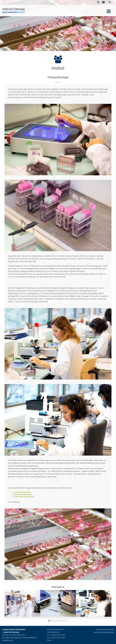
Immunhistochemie (22, 492)
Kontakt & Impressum (105, 630)
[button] (49, 621)
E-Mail (49, 640)
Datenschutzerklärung (104, 632)
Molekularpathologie (23, 494)
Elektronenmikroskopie (24, 497)
